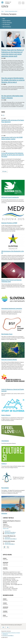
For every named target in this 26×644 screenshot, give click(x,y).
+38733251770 (7, 531)
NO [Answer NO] (8, 627)
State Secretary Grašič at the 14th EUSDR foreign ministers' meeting (12, 138)
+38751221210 (7, 538)
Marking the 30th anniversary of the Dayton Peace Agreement (13, 121)
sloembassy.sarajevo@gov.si (10, 532)
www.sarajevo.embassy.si (10, 534)
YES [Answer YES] (3, 627)
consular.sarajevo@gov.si (10, 544)
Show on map (6, 528)
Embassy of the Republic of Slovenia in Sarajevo (11, 633)
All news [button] (4, 171)
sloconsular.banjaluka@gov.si (11, 539)
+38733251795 (7, 543)
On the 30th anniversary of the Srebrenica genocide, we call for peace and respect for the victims (13, 155)
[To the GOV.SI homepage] (7, 5)
